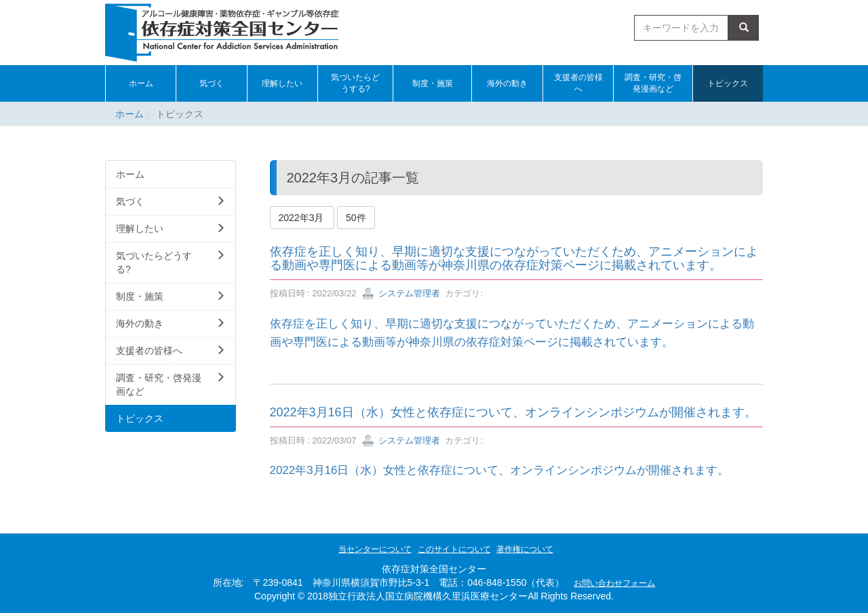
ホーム (130, 114)
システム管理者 (401, 293)
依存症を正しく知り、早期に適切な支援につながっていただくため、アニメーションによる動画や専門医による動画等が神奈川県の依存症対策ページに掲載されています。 (514, 258)
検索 (744, 28)
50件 (356, 218)
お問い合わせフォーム (614, 583)
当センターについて (375, 549)
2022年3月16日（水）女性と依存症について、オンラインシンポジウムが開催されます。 (513, 412)
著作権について (525, 549)
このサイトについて (454, 549)
